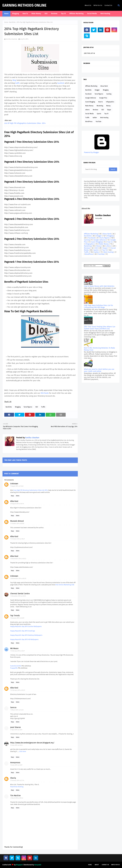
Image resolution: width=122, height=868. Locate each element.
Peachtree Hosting (17, 787)
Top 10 (106, 114)
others (87, 110)
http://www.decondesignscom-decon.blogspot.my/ (32, 743)
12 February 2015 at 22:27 (18, 651)
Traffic (43, 407)
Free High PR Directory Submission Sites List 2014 (31, 490)
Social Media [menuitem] (92, 14)
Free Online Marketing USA (65, 585)
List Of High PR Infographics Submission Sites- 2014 (25, 123)
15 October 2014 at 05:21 (18, 539)
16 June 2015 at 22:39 (16, 765)
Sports (99, 114)
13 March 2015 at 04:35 (17, 710)
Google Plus (103, 98)
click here (23, 751)
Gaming (109, 94)
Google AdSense (91, 98)
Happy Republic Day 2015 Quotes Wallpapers (26, 626)
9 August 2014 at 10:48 (17, 486)
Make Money (89, 106)
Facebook (88, 94)
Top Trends (15, 616)
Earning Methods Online (24, 5)
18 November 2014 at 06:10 (18, 578)
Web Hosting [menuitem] (105, 14)
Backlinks (12, 22)
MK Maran (14, 648)
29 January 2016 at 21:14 (17, 780)
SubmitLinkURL (16, 666)
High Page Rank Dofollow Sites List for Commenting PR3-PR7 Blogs (98, 306)
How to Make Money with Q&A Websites (99, 286)
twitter (95, 118)
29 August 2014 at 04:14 (17, 504)
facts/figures (28, 407)
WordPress (89, 122)
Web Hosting (104, 118)
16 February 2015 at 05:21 (18, 690)
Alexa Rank (104, 86)
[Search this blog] (96, 169)
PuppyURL (14, 668)
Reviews (95, 110)
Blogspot (19, 865)
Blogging (18, 407)
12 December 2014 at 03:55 (18, 596)
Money (108, 106)
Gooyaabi (38, 865)
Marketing (100, 106)
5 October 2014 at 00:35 (17, 524)
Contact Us (108, 5)
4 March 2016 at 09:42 (17, 798)
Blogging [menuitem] (16, 14)
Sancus (13, 707)
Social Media (89, 114)
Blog (15, 80)
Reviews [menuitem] (54, 14)
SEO (37, 407)
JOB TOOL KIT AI (89, 53)
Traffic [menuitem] (7, 19)
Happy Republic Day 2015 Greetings (23, 631)
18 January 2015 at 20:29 (17, 618)
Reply (12, 496)
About (97, 865)
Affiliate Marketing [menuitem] (76, 14)
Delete (18, 496)
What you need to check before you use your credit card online (99, 370)
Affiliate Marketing (91, 86)
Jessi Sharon (15, 727)
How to (100, 102)
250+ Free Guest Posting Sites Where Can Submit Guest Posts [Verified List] (100, 328)
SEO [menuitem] (46, 14)
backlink (61, 83)
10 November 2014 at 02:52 (18, 559)
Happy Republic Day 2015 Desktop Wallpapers (26, 635)
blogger (97, 90)
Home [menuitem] (6, 14)
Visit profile (99, 218)
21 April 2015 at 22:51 (16, 730)
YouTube (98, 122)
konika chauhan (12, 39)
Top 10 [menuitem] (63, 14)
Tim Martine (15, 796)
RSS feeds (45, 393)
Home (6, 22)
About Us (88, 5)
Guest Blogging (90, 102)
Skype (109, 110)
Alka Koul (14, 501)
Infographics (110, 102)
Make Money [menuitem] (36, 14)
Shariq (13, 778)
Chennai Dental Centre (20, 594)
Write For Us (98, 5)
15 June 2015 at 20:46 (16, 745)
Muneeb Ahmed (17, 521)
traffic (18, 83)
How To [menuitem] (25, 14)
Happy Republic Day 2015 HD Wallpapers (24, 639)
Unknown (14, 484)
